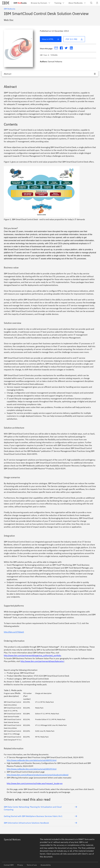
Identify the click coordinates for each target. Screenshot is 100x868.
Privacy (20, 865)
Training (59, 3)
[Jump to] (50, 74)
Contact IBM (9, 865)
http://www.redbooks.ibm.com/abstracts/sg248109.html (32, 769)
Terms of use (32, 865)
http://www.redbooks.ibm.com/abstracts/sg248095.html (32, 760)
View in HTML (51, 39)
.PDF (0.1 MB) (74, 39)
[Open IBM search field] (91, 3)
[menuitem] (41, 3)
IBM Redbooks (10, 9)
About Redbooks (77, 3)
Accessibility (46, 865)
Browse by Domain (41, 3)
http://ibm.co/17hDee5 (14, 632)
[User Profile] (97, 3)
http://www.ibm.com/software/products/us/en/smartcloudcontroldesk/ (38, 775)
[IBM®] (6, 3)
